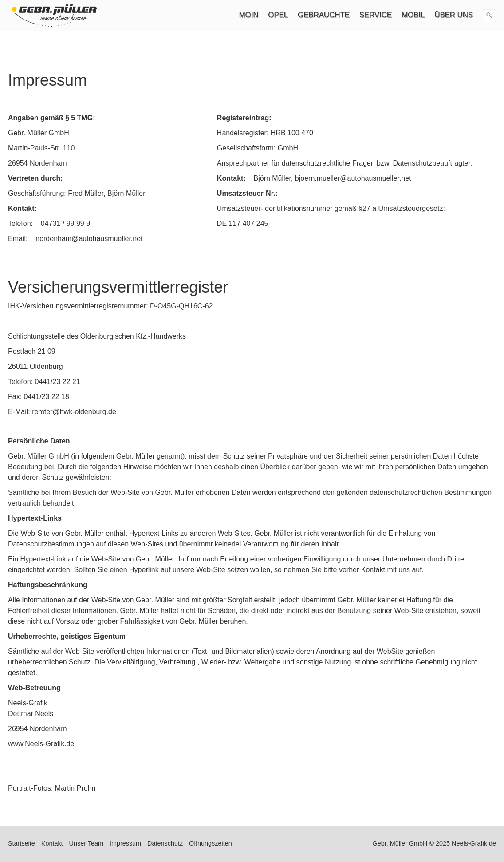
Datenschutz (165, 843)
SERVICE (376, 15)
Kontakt (52, 843)
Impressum (125, 843)
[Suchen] (489, 16)
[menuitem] (249, 15)
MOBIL (413, 15)
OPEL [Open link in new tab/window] (278, 15)
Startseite (22, 843)
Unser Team (86, 843)
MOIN (249, 15)
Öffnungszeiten (211, 843)
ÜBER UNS (454, 15)
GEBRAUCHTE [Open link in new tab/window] (324, 15)
